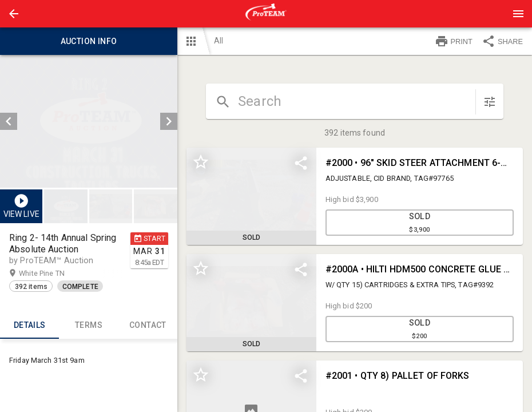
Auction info (89, 41)
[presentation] (266, 14)
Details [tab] (29, 325)
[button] (14, 14)
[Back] (14, 14)
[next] (169, 121)
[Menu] (518, 14)
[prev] (9, 121)
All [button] (219, 41)
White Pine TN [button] (53, 274)
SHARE (502, 41)
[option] (89, 121)
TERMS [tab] (88, 325)
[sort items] (490, 102)
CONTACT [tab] (148, 325)
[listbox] (89, 121)
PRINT (454, 41)
